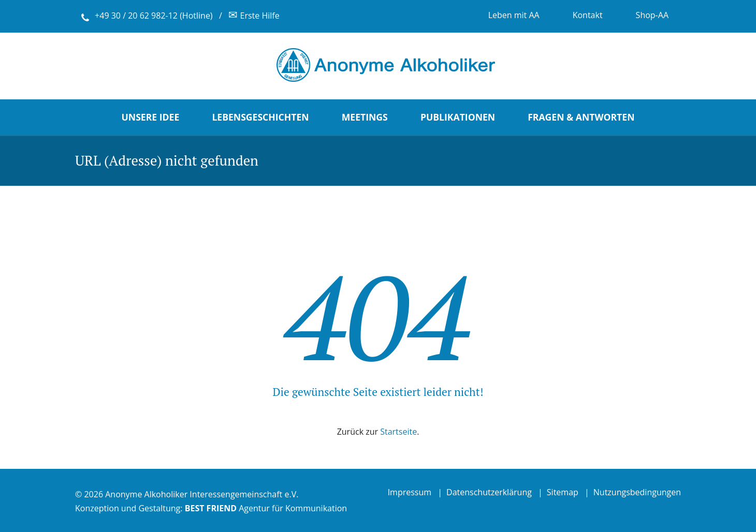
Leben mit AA (514, 15)
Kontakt (588, 15)
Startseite (398, 432)
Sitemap (563, 492)
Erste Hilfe (254, 16)
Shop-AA (652, 15)
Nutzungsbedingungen (637, 492)
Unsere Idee (151, 117)
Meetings (365, 117)
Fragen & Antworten (581, 117)
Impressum (410, 492)
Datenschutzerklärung (489, 492)
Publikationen (458, 117)
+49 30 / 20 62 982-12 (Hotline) (154, 16)
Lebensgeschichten (260, 117)
